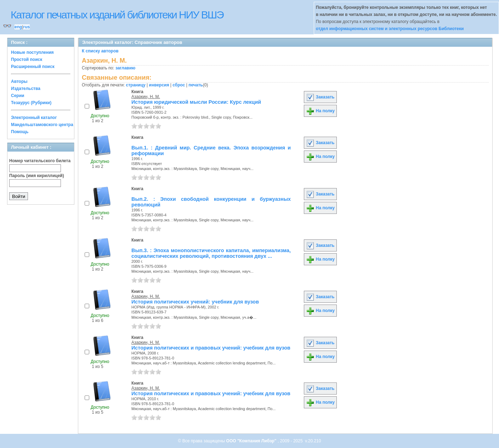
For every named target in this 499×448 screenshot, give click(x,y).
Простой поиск (27, 59)
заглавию (125, 68)
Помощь (20, 132)
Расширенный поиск (33, 67)
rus (26, 27)
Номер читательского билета (40, 161)
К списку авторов (100, 51)
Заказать (320, 97)
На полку (320, 111)
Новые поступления (32, 52)
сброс (179, 85)
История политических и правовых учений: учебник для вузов (211, 348)
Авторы (19, 81)
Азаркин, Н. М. (146, 97)
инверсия (159, 85)
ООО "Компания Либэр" (252, 441)
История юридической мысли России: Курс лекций (196, 102)
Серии (18, 96)
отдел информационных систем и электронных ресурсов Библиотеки (390, 29)
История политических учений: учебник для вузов (195, 302)
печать (196, 85)
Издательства (26, 89)
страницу (136, 85)
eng (18, 27)
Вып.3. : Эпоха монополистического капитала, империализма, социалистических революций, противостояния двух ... (211, 253)
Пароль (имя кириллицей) (37, 176)
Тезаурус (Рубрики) (31, 103)
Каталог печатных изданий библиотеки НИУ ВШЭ (117, 15)
